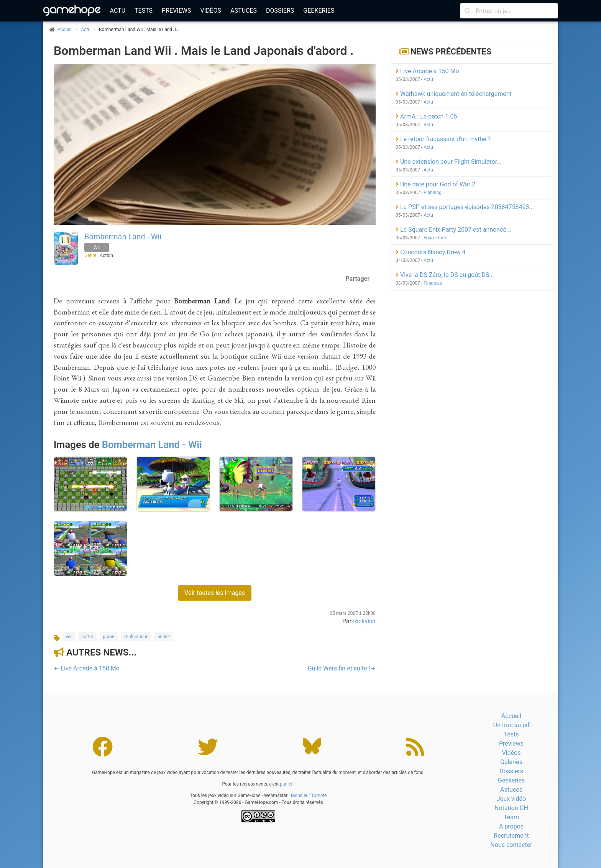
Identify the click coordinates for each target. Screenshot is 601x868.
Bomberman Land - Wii (123, 237)
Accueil (511, 716)
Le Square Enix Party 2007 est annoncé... (453, 230)
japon (109, 637)
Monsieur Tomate (309, 796)
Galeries (511, 762)
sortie (87, 637)
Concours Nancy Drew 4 (430, 252)
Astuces (244, 11)
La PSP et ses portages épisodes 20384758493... (465, 207)
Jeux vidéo (511, 799)
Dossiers (280, 11)
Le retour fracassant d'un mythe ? (443, 139)
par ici (286, 784)
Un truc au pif (512, 725)
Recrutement (511, 836)
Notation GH (511, 808)
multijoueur (136, 637)
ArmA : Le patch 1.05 (426, 116)
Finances (433, 283)
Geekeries (319, 11)
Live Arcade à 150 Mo (427, 71)
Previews (176, 11)
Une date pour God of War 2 (435, 184)
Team (511, 817)
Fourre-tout (435, 238)
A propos (511, 826)
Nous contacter (511, 845)
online (164, 637)
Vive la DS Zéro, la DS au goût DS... (445, 275)
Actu (118, 11)
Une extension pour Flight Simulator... (449, 162)
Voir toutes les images (215, 593)
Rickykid (364, 621)
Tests (144, 11)
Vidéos (211, 11)
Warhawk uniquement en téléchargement (454, 94)
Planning (433, 193)
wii (68, 637)
